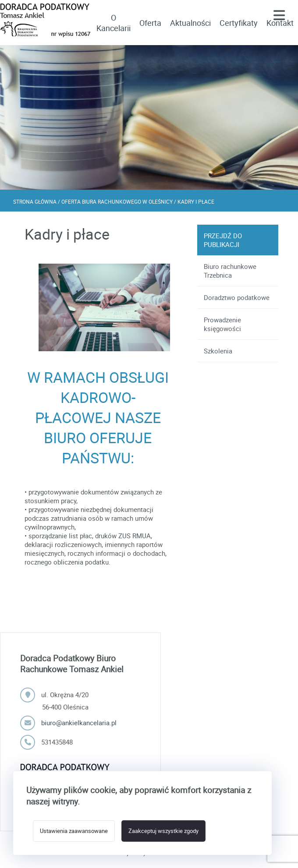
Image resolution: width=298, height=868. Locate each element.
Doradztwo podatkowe (237, 297)
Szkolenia (218, 351)
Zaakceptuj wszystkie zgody (163, 831)
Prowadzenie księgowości (222, 324)
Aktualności (190, 23)
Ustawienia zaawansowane (74, 831)
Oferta (150, 23)
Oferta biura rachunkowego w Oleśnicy (118, 201)
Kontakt (280, 23)
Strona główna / (37, 201)
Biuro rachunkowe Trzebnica (230, 271)
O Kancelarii (114, 23)
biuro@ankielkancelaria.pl (79, 723)
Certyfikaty (239, 23)
